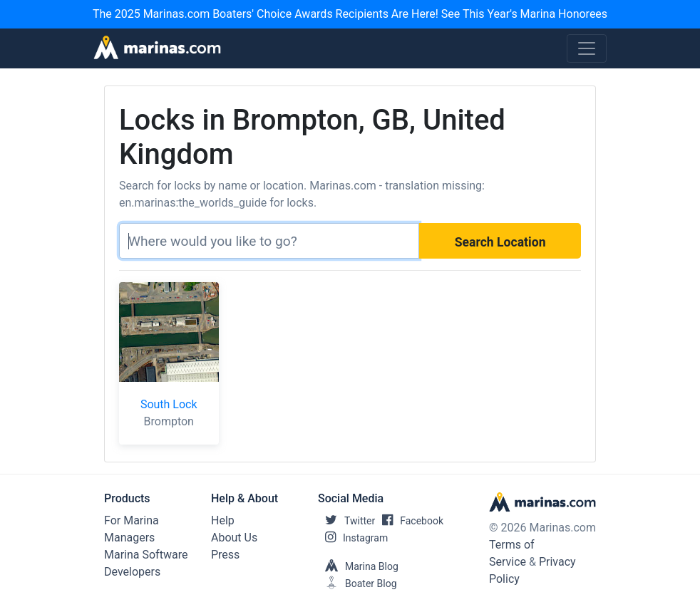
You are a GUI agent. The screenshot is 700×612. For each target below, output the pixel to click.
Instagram (353, 538)
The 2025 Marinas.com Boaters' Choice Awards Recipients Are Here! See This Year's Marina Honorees (350, 14)
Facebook (409, 521)
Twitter (346, 521)
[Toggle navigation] (587, 48)
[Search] (269, 241)
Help (223, 520)
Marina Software (146, 555)
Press (225, 555)
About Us (234, 538)
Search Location (500, 242)
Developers (132, 572)
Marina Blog (358, 566)
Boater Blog (357, 584)
